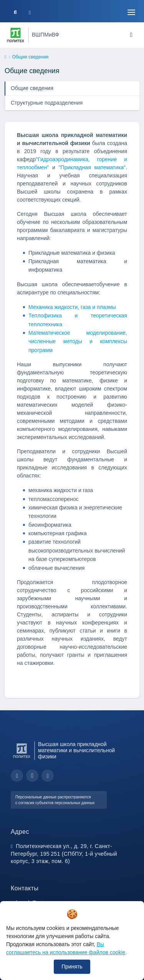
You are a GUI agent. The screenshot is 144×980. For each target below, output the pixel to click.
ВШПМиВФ (46, 35)
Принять (72, 967)
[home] (5, 57)
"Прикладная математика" (92, 167)
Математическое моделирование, (78, 333)
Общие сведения (32, 88)
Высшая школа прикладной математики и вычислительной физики (76, 750)
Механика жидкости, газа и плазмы (72, 307)
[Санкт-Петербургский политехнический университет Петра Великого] (16, 35)
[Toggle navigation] (131, 12)
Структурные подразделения (47, 103)
